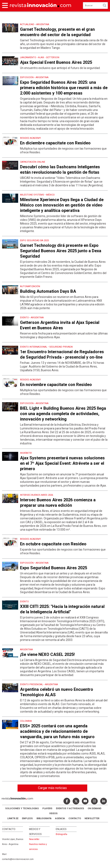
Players (47, 808)
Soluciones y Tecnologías (22, 808)
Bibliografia (61, 834)
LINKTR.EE (13, 818)
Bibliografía (44, 818)
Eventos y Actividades (70, 808)
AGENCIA (60, 818)
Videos (53, 813)
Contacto (75, 818)
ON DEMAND (95, 808)
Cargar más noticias (52, 788)
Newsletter (92, 818)
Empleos (27, 818)
